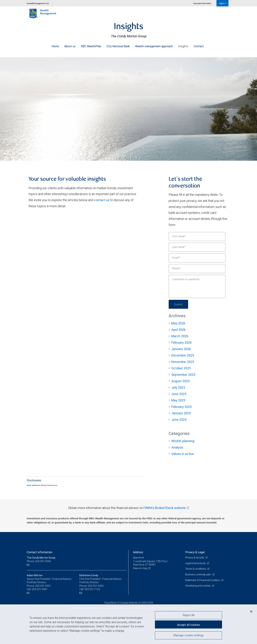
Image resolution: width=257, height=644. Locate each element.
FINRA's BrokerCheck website (165, 508)
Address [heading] (138, 552)
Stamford (138, 558)
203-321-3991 (40, 589)
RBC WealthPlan (91, 45)
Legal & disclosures (196, 563)
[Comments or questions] (197, 286)
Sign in (223, 3)
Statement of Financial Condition (203, 580)
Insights (183, 45)
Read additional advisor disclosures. (42, 485)
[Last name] (197, 247)
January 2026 (181, 349)
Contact (199, 45)
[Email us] (28, 565)
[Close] (251, 612)
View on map (140, 568)
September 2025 (183, 375)
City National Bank (118, 45)
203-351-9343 (96, 586)
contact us (102, 200)
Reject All (189, 615)
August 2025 (180, 381)
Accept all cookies (188, 624)
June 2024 (179, 420)
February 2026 (182, 343)
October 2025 (181, 368)
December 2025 (183, 355)
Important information (202, 3)
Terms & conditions (196, 569)
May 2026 (178, 323)
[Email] (197, 258)
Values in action (183, 454)
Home (55, 45)
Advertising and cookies (198, 586)
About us (70, 45)
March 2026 (180, 336)
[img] (128, 107)
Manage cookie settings (189, 636)
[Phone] (197, 269)
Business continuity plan (198, 574)
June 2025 (179, 394)
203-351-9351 (43, 586)
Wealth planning (183, 441)
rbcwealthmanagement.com (38, 3)
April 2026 (178, 330)
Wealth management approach (154, 45)
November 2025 (183, 362)
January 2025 (181, 413)
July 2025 (178, 387)
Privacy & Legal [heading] (195, 552)
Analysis (177, 447)
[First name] (197, 236)
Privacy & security (195, 558)
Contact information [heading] (40, 552)
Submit (179, 304)
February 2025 (182, 407)
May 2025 (178, 400)
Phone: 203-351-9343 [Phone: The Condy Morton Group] (39, 561)
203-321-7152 (92, 589)
